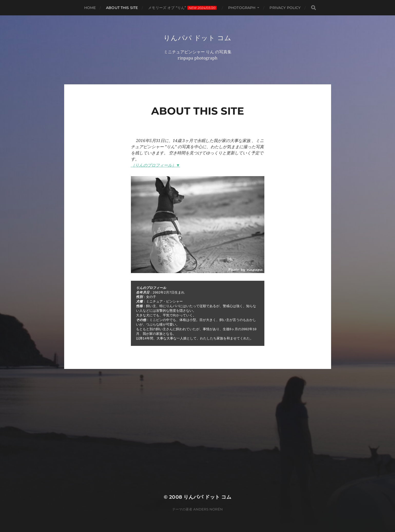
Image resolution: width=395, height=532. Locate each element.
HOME (90, 8)
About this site (122, 8)
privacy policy (285, 8)
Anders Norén (208, 510)
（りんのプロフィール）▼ (156, 166)
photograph (242, 8)
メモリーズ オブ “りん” (182, 8)
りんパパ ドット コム (197, 38)
